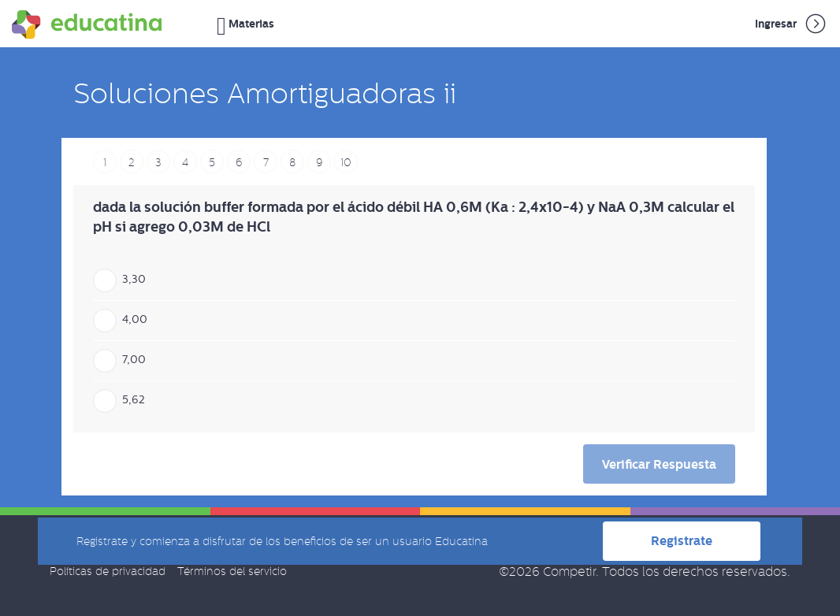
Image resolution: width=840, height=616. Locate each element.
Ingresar (792, 24)
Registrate (682, 541)
